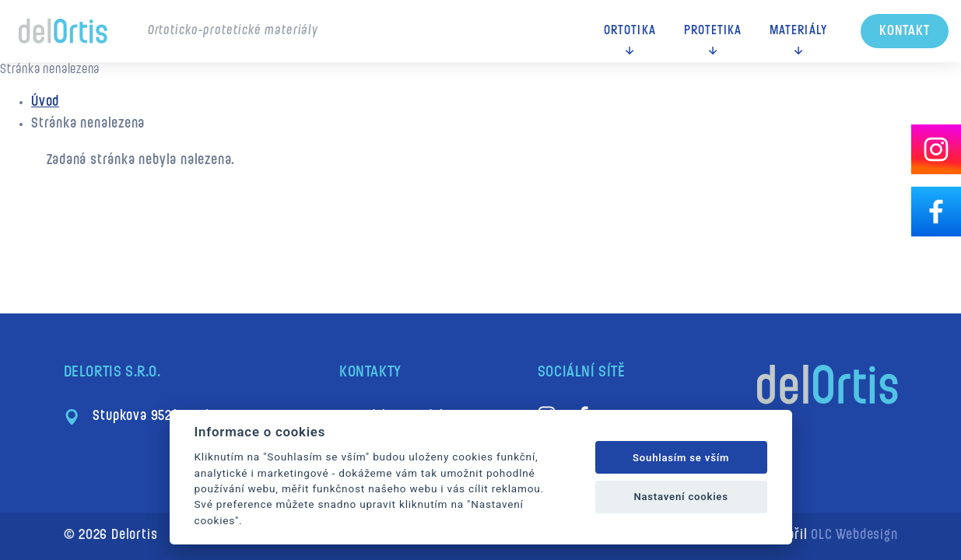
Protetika (713, 31)
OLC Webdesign (854, 535)
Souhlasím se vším (681, 458)
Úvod (45, 102)
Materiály (798, 31)
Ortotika (630, 31)
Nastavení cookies (680, 497)
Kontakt (905, 31)
